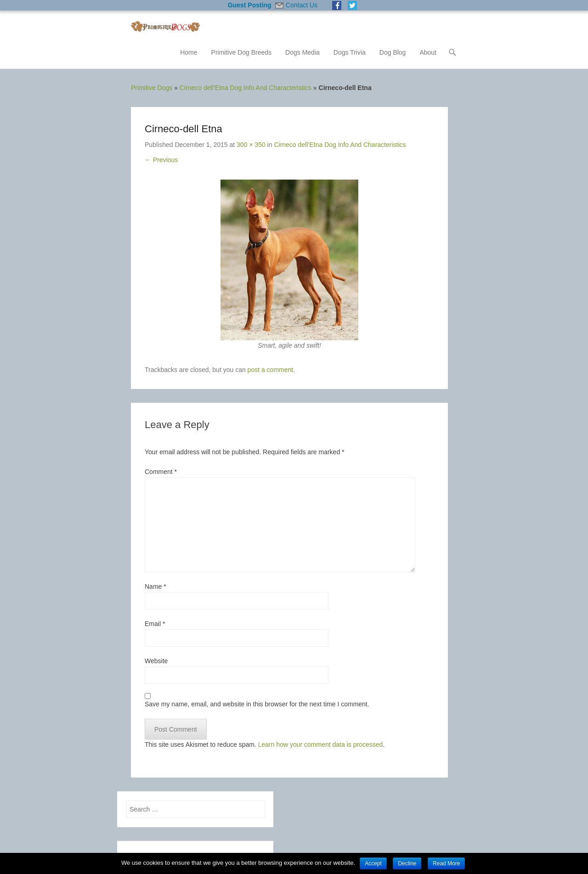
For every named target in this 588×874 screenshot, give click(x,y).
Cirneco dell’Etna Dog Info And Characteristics (246, 88)
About (428, 52)
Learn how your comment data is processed (321, 744)
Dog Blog (393, 52)
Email (155, 624)
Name (155, 586)
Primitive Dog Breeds (242, 52)
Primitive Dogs (152, 88)
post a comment (271, 370)
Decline (407, 863)
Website (156, 661)
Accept (373, 863)
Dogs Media (302, 52)
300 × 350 (251, 145)
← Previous (161, 160)
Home (189, 52)
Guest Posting (250, 5)
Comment (161, 472)
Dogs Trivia (350, 52)
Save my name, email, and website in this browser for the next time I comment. (257, 704)
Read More (446, 863)
